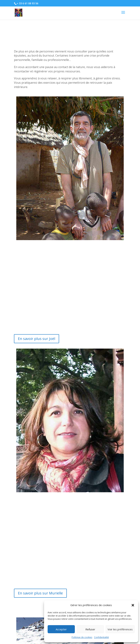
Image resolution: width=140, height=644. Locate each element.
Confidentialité (101, 637)
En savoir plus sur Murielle (40, 593)
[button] (133, 605)
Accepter (61, 629)
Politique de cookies (82, 637)
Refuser (90, 629)
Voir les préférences (120, 629)
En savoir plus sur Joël (37, 339)
